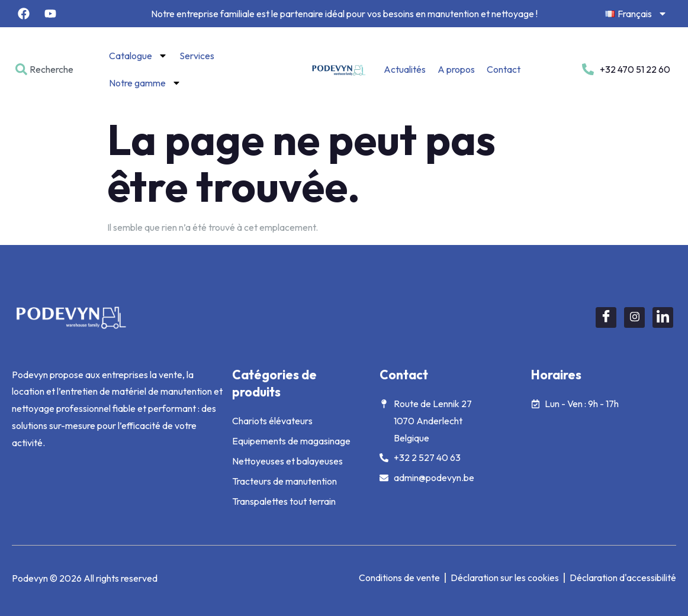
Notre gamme (145, 83)
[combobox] (49, 69)
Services (197, 56)
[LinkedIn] (663, 317)
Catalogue (138, 56)
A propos (456, 69)
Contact (504, 69)
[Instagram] (634, 317)
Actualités (405, 69)
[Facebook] (606, 317)
